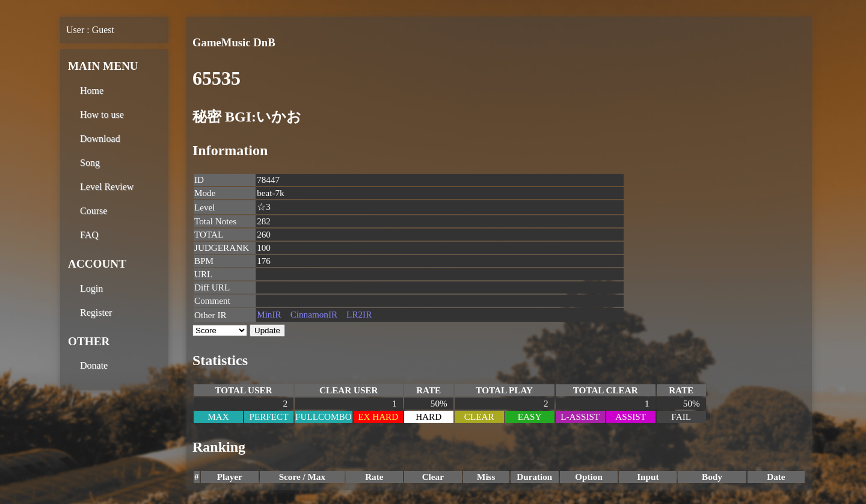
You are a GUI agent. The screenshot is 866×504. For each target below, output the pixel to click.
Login (91, 288)
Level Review (107, 187)
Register (96, 312)
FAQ (89, 235)
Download (100, 139)
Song (90, 163)
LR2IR (359, 314)
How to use (102, 115)
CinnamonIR (314, 314)
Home (92, 91)
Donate (94, 365)
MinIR (269, 314)
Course (94, 211)
